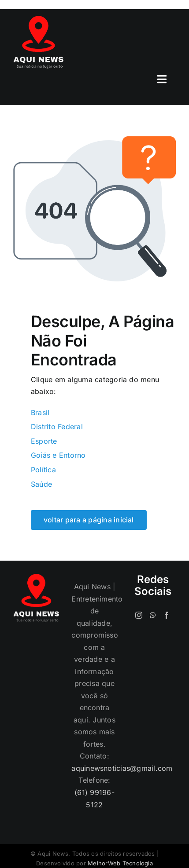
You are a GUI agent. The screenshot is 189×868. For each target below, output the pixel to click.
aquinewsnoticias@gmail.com (122, 768)
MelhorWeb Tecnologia (120, 863)
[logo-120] (38, 19)
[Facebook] (167, 615)
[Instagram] (139, 615)
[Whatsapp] (153, 615)
